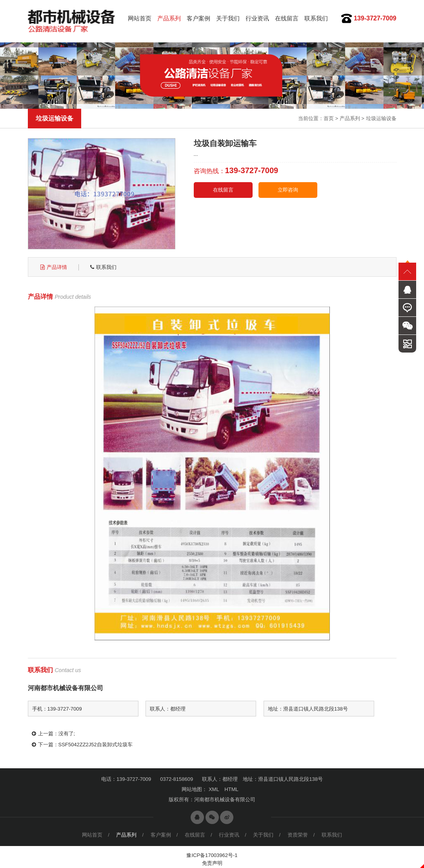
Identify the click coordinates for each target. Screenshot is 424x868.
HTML (231, 789)
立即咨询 (288, 190)
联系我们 (316, 18)
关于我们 (228, 18)
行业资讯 (257, 18)
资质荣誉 (298, 835)
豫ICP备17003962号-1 (212, 855)
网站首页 (140, 18)
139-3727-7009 (375, 18)
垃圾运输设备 (381, 118)
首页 (329, 118)
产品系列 (169, 18)
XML (214, 789)
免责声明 (212, 863)
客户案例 (198, 18)
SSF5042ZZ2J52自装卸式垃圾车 (96, 745)
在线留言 (287, 18)
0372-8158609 (177, 779)
